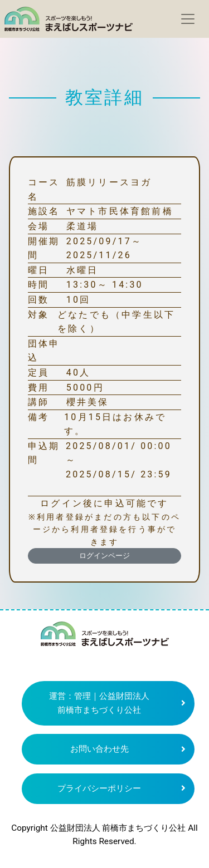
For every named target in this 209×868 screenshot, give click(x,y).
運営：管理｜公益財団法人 (99, 703)
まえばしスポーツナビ (105, 638)
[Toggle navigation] (188, 19)
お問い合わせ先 (99, 749)
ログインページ (104, 556)
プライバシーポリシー (99, 788)
